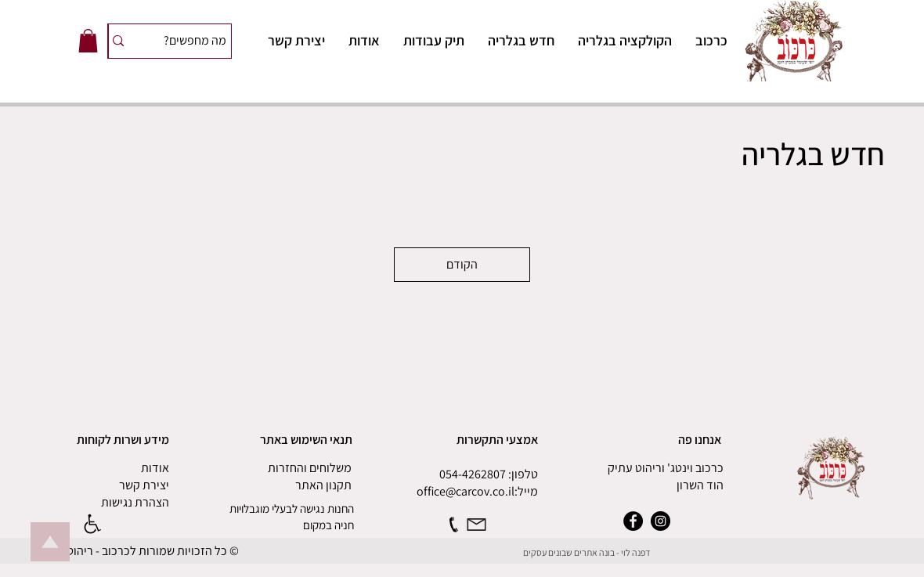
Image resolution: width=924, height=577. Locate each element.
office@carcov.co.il (466, 491)
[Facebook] (633, 521)
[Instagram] (661, 521)
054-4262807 (473, 474)
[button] (88, 41)
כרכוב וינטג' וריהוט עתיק (666, 468)
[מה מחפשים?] (193, 41)
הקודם (462, 264)
